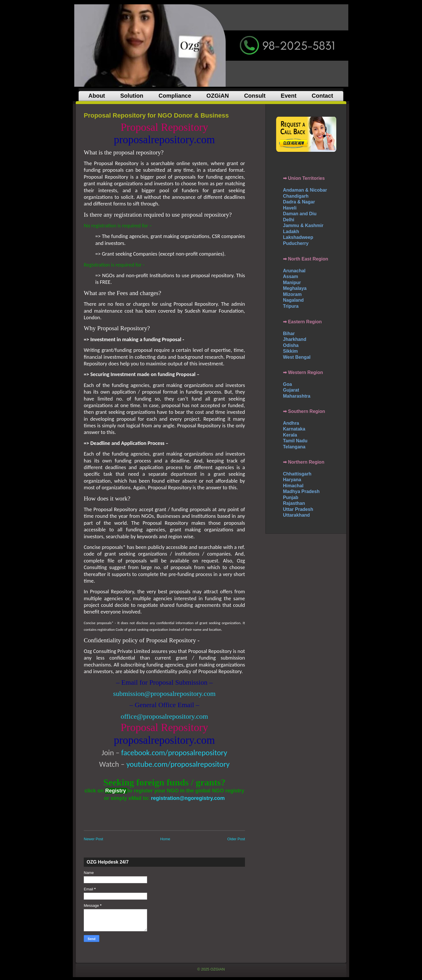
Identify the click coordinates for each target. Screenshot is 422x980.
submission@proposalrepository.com (164, 694)
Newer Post (93, 839)
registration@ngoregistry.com (188, 798)
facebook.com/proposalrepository (174, 753)
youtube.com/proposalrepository (178, 764)
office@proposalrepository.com (164, 716)
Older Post (236, 839)
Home (165, 839)
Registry (115, 791)
